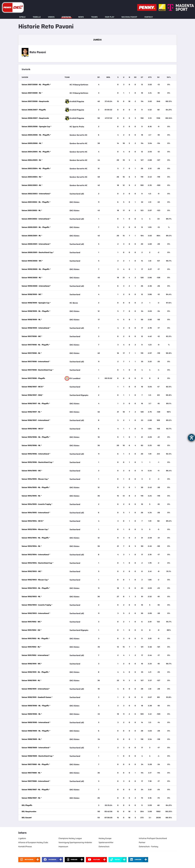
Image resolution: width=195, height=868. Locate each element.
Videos (51, 17)
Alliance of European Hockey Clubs (33, 842)
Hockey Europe (105, 838)
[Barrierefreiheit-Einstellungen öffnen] (191, 438)
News (81, 17)
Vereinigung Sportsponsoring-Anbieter (75, 842)
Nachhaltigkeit (129, 17)
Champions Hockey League (70, 838)
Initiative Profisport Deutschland (153, 838)
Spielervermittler (106, 842)
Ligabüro (22, 838)
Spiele (22, 17)
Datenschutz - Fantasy (148, 846)
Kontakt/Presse (25, 846)
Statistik (66, 17)
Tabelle (37, 17)
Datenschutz (104, 846)
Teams (94, 17)
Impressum (63, 846)
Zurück (97, 40)
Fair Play (110, 17)
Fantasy (149, 17)
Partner (142, 842)
